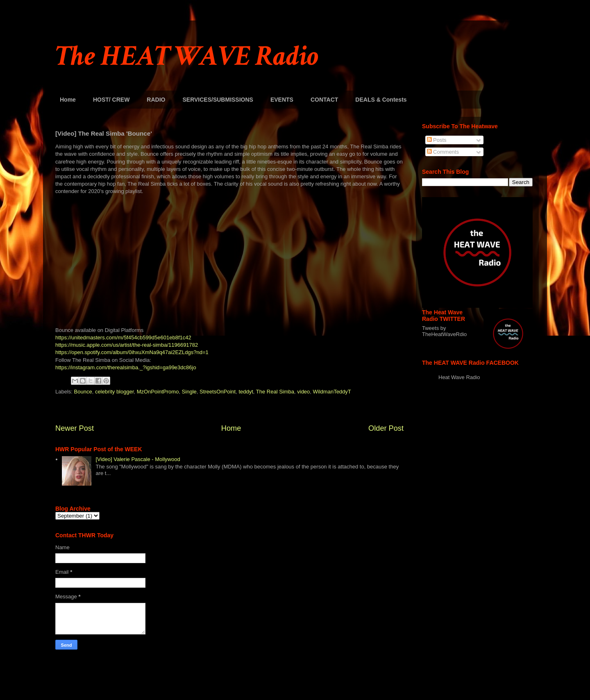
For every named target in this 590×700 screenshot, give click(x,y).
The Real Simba (275, 392)
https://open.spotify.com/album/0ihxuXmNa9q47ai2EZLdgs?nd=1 (132, 352)
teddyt (246, 392)
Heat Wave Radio (459, 377)
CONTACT (324, 100)
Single (189, 392)
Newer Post (75, 428)
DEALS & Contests (381, 100)
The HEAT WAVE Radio (187, 56)
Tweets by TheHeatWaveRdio (444, 331)
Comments (443, 152)
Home (68, 100)
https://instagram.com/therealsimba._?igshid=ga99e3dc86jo (126, 367)
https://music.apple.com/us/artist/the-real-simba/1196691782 (127, 345)
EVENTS (282, 100)
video (303, 392)
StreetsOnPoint (218, 392)
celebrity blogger (115, 392)
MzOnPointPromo (158, 392)
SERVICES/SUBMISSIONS (218, 100)
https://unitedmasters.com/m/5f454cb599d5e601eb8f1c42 (123, 337)
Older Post (386, 428)
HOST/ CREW (111, 100)
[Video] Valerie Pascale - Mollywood (138, 459)
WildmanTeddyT (332, 392)
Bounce (83, 392)
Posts (437, 140)
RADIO (156, 100)
